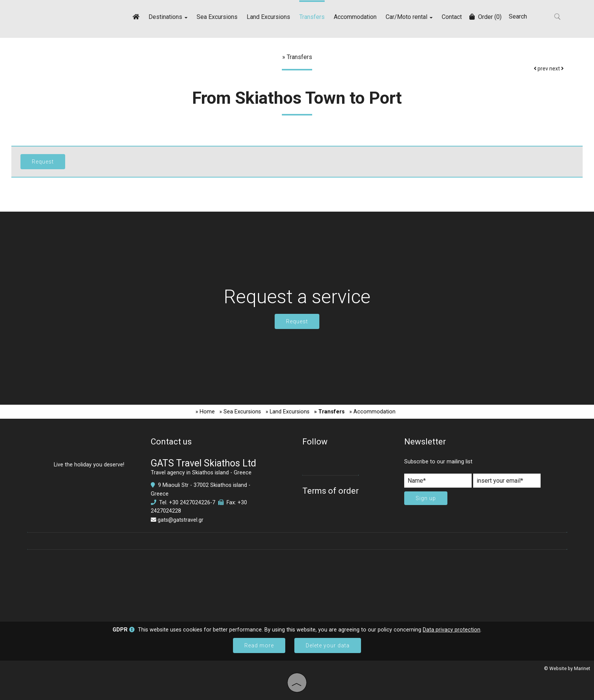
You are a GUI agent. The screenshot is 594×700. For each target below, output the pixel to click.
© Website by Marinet (567, 669)
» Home (205, 412)
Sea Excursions (217, 17)
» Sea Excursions (240, 412)
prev (541, 69)
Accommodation (355, 17)
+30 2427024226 (190, 503)
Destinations (168, 17)
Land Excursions (268, 17)
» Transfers (329, 412)
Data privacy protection (452, 630)
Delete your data (328, 645)
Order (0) (485, 17)
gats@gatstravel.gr (181, 520)
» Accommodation (372, 412)
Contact (452, 17)
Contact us (171, 442)
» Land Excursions (288, 412)
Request (297, 321)
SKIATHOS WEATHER (297, 582)
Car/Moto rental (409, 17)
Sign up (426, 498)
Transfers (312, 17)
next (556, 69)
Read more (259, 645)
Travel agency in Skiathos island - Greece (201, 473)
